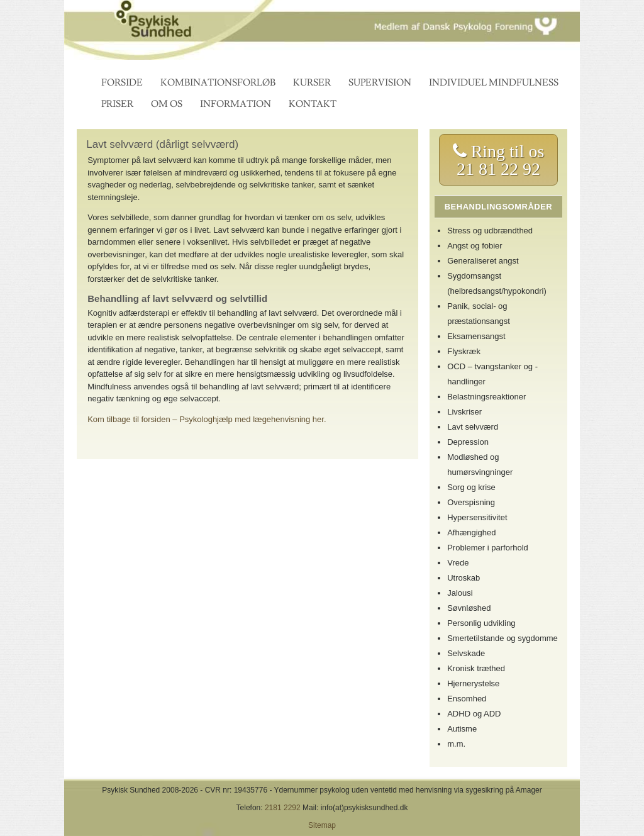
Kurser (312, 83)
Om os (167, 104)
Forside (122, 83)
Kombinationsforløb (218, 83)
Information (236, 104)
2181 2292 (283, 808)
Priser (117, 104)
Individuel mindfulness (494, 83)
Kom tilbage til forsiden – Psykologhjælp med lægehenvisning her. (207, 419)
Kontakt (313, 104)
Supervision (380, 83)
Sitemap (322, 825)
